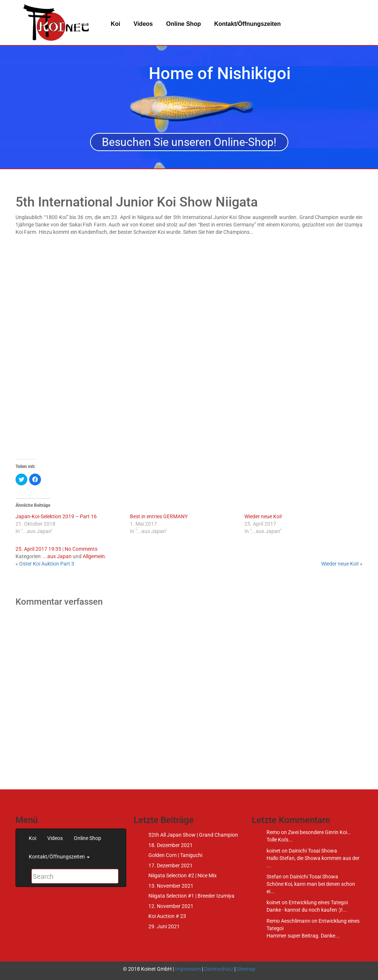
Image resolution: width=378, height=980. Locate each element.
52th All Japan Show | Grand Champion (193, 835)
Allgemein (94, 556)
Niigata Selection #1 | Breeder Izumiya (191, 896)
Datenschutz (219, 969)
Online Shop (183, 24)
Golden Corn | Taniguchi (175, 855)
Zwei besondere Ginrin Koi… (319, 832)
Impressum (188, 969)
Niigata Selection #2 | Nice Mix (183, 875)
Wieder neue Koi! (263, 516)
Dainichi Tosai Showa (313, 851)
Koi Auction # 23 (167, 916)
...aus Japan (57, 556)
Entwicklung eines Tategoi (318, 902)
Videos (143, 24)
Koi (116, 24)
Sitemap (246, 969)
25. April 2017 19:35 (38, 549)
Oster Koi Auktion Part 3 (47, 564)
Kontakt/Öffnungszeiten (247, 24)
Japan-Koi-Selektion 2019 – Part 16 (56, 516)
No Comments (81, 549)
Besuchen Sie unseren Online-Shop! (189, 142)
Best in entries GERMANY (159, 516)
